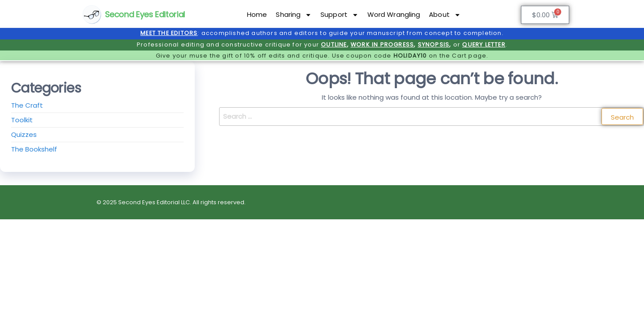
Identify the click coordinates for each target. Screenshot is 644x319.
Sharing (294, 15)
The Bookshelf (34, 149)
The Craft (27, 105)
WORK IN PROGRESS (382, 45)
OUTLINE (334, 45)
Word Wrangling (394, 14)
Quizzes (24, 134)
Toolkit (22, 120)
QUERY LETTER (484, 45)
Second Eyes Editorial (145, 14)
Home (257, 14)
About (445, 15)
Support (339, 15)
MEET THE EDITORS (169, 33)
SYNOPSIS (434, 45)
